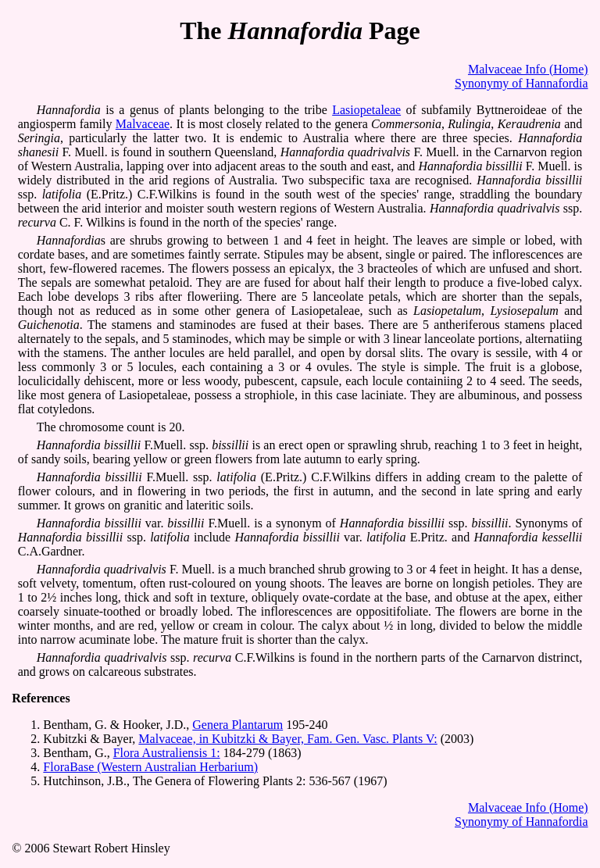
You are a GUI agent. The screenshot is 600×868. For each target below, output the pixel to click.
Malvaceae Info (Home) (528, 69)
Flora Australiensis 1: (167, 753)
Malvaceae (143, 124)
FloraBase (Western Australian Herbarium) (150, 767)
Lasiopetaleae (366, 110)
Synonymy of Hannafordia (521, 83)
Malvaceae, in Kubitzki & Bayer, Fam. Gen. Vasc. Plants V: (287, 739)
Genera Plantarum (237, 725)
